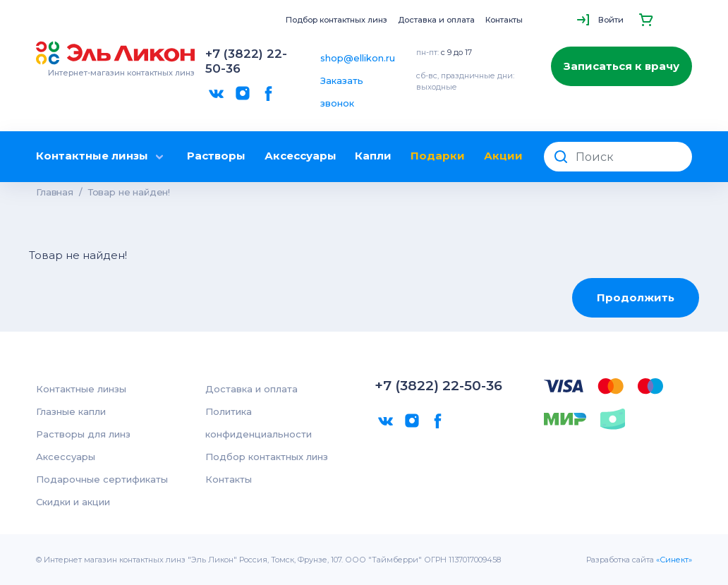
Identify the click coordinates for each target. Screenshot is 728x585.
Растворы (216, 156)
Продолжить (636, 297)
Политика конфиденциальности (259, 423)
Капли (373, 156)
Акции (503, 156)
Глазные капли (71, 411)
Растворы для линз (83, 434)
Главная (55, 192)
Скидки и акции (73, 502)
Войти (611, 20)
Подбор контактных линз (336, 20)
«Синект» (674, 560)
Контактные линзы (102, 157)
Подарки (438, 156)
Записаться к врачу (621, 66)
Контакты (504, 20)
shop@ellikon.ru (358, 58)
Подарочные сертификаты (102, 479)
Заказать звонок (342, 92)
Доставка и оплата (436, 20)
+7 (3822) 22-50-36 (246, 61)
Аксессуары (301, 156)
